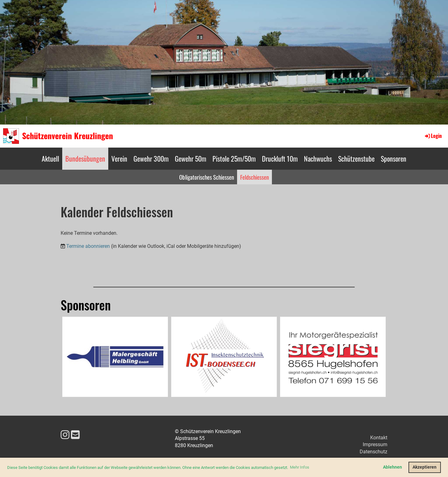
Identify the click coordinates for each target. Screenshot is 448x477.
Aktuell (50, 158)
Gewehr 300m (151, 158)
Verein (119, 158)
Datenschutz (373, 452)
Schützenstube (356, 158)
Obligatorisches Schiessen (207, 177)
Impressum (375, 444)
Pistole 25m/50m (234, 158)
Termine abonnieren (88, 246)
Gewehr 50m (191, 158)
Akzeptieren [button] (425, 467)
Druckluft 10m (280, 158)
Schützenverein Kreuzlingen (68, 136)
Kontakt (379, 438)
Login (433, 136)
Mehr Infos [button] (300, 467)
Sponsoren (394, 158)
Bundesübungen (85, 158)
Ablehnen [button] (392, 467)
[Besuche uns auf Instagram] (65, 435)
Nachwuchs (318, 158)
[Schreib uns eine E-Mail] (75, 435)
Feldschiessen (254, 177)
